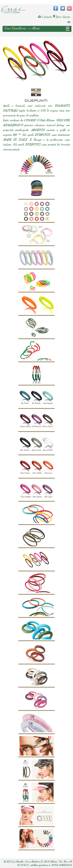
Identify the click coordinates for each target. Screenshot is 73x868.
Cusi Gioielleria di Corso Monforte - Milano (13, 10)
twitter (63, 8)
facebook (56, 8)
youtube (69, 8)
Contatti (45, 17)
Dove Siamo (62, 17)
